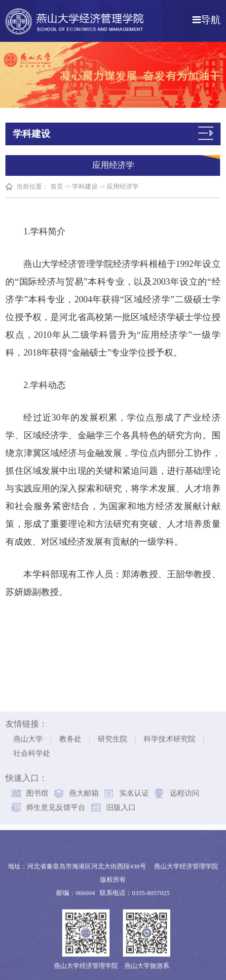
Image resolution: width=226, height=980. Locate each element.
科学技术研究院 (169, 736)
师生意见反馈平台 (56, 804)
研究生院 (113, 736)
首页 (57, 186)
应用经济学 (123, 186)
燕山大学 (28, 736)
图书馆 (37, 790)
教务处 (70, 736)
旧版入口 (121, 804)
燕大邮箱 (84, 790)
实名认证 (134, 790)
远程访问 (185, 790)
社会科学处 (32, 750)
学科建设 (85, 186)
